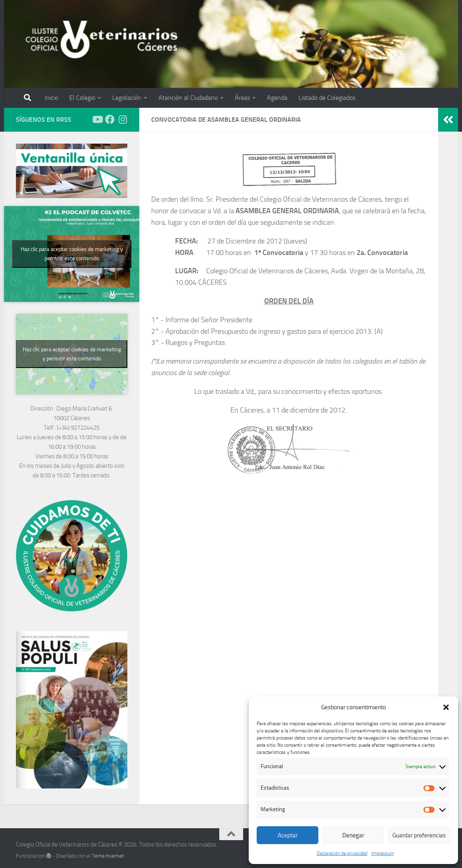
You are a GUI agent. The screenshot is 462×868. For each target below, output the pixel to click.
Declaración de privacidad (342, 853)
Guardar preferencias (419, 835)
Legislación (127, 98)
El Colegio (82, 98)
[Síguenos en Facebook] (110, 119)
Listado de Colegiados (327, 98)
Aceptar (288, 835)
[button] (446, 707)
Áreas (242, 98)
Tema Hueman (108, 856)
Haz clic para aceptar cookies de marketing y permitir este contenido (72, 254)
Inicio (51, 98)
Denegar (353, 835)
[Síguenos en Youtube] (97, 119)
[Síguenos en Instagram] (123, 119)
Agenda (277, 98)
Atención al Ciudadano (188, 98)
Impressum (383, 853)
